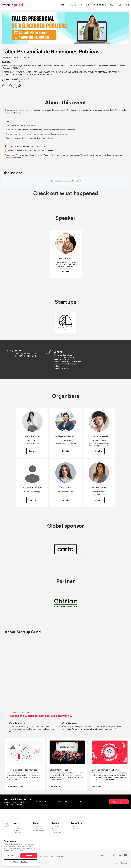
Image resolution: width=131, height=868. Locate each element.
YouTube (55, 831)
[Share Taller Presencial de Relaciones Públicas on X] (10, 86)
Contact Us (75, 828)
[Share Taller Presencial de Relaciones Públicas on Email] (20, 86)
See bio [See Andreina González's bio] (99, 451)
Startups (17, 831)
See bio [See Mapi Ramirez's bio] (32, 451)
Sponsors (17, 833)
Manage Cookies (21, 862)
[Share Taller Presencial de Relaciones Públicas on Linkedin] (15, 86)
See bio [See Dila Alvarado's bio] (65, 272)
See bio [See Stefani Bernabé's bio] (32, 500)
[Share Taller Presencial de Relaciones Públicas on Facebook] (4, 86)
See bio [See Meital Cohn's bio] (99, 500)
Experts (16, 828)
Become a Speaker (39, 831)
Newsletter (55, 826)
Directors (17, 835)
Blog (53, 828)
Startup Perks (100, 5)
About (113, 5)
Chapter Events (38, 828)
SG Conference (38, 826)
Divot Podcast (56, 833)
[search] (120, 5)
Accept (29, 856)
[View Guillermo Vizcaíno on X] (66, 432)
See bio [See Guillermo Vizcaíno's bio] (65, 451)
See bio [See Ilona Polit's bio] (65, 500)
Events (73, 5)
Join (63, 5)
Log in (126, 5)
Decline (11, 856)
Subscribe (118, 802)
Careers (73, 826)
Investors (17, 826)
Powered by (119, 863)
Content (85, 5)
